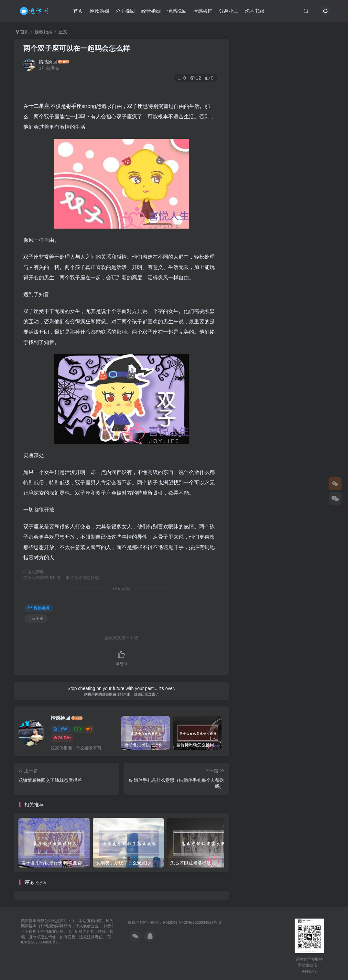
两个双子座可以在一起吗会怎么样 (77, 48)
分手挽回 (125, 11)
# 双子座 (36, 619)
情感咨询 (203, 11)
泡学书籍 (255, 11)
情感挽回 (177, 11)
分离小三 (229, 11)
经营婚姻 (151, 11)
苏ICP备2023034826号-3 (200, 922)
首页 (78, 11)
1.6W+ (61, 729)
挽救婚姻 (99, 11)
